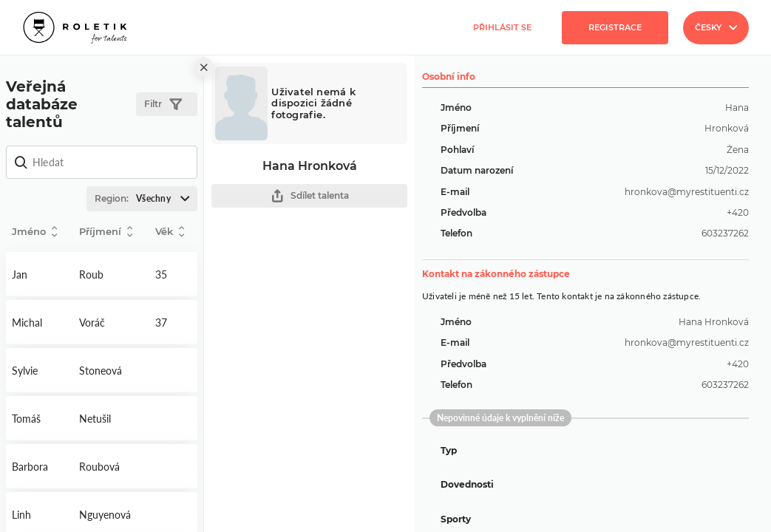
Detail (40, 274)
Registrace (615, 27)
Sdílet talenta (310, 196)
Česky (716, 27)
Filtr (163, 105)
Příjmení (106, 232)
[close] (204, 67)
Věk (170, 232)
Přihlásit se (502, 27)
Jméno (34, 232)
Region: (146, 199)
